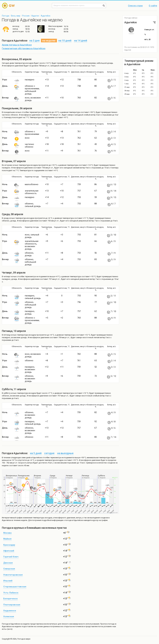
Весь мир (16, 16)
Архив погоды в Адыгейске (17, 45)
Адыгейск (46, 16)
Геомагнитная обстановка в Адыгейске (24, 49)
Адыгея (35, 16)
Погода (5, 16)
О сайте (153, 6)
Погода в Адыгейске (11, 624)
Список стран (135, 6)
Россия (26, 16)
